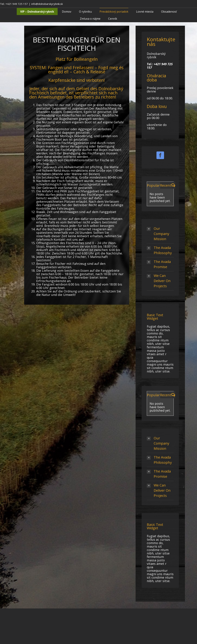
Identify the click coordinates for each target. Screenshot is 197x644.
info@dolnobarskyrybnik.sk (47, 4)
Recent (166, 185)
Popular (153, 185)
